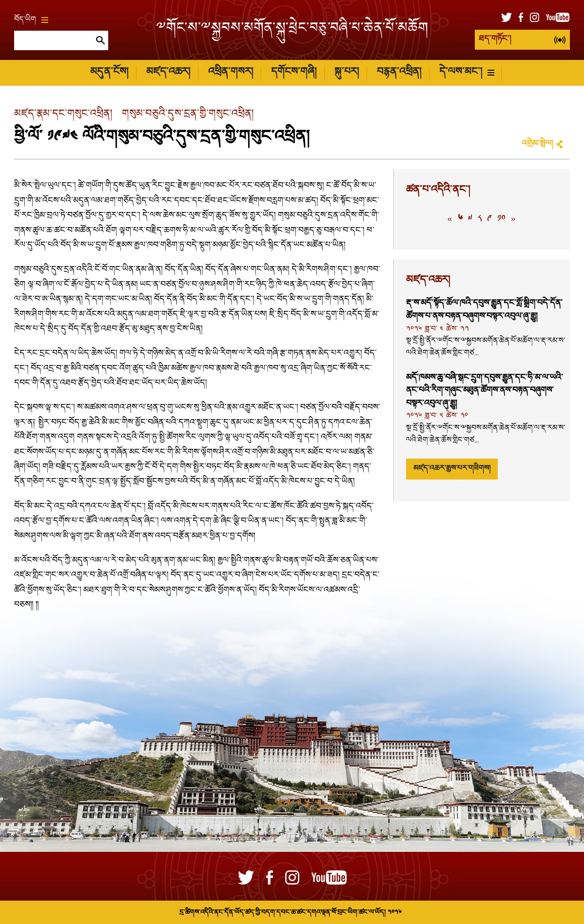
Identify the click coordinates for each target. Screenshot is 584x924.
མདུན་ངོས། (109, 72)
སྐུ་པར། (347, 72)
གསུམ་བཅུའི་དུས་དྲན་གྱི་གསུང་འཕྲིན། (188, 114)
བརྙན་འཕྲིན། (399, 72)
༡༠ (501, 220)
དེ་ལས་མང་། (467, 72)
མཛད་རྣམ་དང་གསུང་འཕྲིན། (63, 114)
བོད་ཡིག (31, 20)
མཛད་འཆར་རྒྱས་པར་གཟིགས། (452, 469)
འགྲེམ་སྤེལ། (537, 144)
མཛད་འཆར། (168, 72)
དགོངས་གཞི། (294, 72)
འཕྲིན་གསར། (231, 72)
